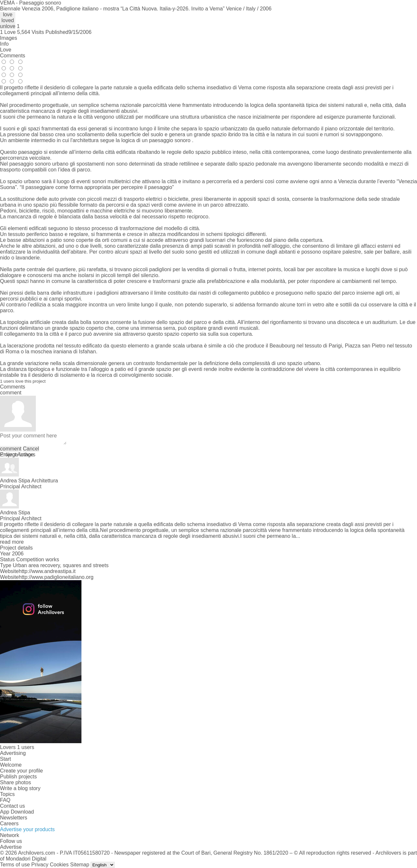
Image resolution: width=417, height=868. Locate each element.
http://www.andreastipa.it (47, 571)
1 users (25, 747)
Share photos (15, 782)
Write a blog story (20, 788)
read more (12, 542)
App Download (17, 812)
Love (6, 50)
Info (4, 44)
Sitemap (80, 865)
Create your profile (22, 771)
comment (11, 449)
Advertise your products (27, 829)
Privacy (40, 865)
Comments (13, 56)
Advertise (11, 847)
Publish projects (18, 777)
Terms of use (15, 865)
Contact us (12, 806)
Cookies (59, 865)
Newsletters (14, 818)
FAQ (5, 800)
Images (8, 38)
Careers (9, 824)
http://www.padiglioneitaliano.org (56, 577)
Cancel (31, 449)
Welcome (11, 765)
